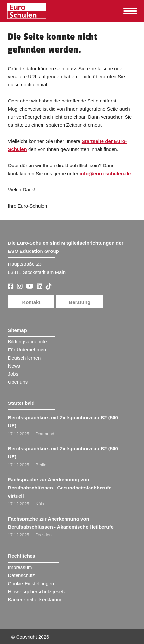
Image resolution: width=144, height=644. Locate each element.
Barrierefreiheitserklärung (35, 600)
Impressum (20, 567)
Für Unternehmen (27, 350)
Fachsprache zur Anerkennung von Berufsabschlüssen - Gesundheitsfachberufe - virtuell (61, 488)
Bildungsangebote (27, 342)
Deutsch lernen (24, 358)
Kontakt (31, 302)
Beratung (80, 302)
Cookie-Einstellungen (31, 583)
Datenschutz (21, 575)
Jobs (13, 374)
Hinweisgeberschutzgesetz (37, 591)
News (14, 366)
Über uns (18, 382)
